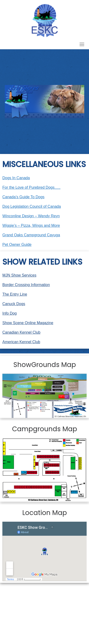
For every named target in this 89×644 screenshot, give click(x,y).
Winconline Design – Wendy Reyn (31, 216)
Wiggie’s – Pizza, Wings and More (31, 225)
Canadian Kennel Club (21, 332)
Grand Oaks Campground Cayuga (31, 235)
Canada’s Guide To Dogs (23, 197)
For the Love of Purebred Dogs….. (31, 187)
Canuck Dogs (14, 304)
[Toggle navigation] (82, 44)
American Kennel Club (21, 342)
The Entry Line (15, 294)
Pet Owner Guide (17, 245)
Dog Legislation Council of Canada (32, 206)
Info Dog (9, 313)
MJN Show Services (19, 275)
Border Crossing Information (26, 285)
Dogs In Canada (16, 178)
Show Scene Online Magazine (28, 323)
